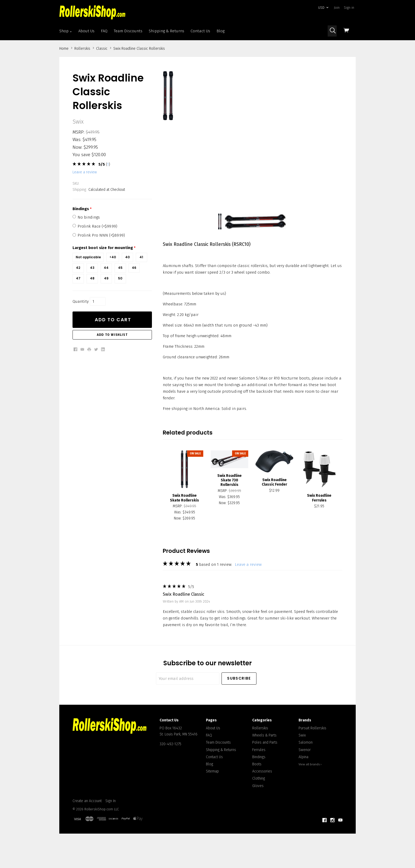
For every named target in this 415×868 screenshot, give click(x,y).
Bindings (259, 781)
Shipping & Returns (166, 31)
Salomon (306, 766)
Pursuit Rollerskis (312, 752)
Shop (66, 31)
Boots (257, 788)
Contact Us (200, 31)
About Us (86, 31)
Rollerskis (260, 752)
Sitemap (212, 795)
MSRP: (78, 132)
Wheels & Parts (264, 759)
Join (337, 8)
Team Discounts (128, 31)
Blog (220, 31)
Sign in (349, 8)
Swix (302, 759)
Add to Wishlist (112, 335)
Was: (77, 140)
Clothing (259, 802)
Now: (77, 147)
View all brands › (310, 788)
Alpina (303, 781)
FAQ (104, 31)
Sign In (110, 824)
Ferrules (259, 773)
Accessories (262, 795)
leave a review (85, 172)
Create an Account (87, 824)
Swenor (305, 773)
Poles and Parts (265, 766)
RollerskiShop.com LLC (102, 833)
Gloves (258, 809)
